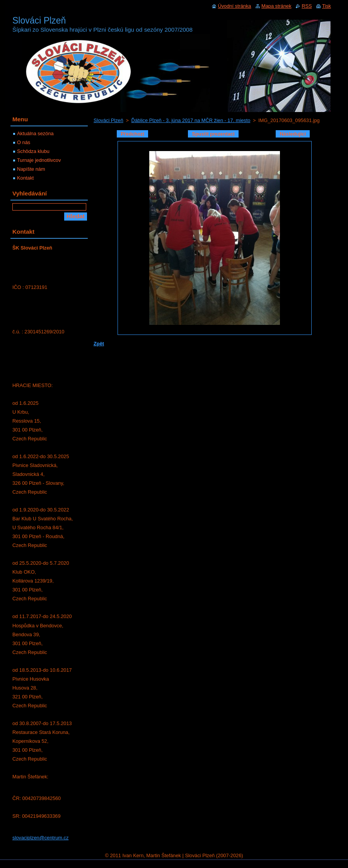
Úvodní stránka (234, 6)
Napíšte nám (31, 169)
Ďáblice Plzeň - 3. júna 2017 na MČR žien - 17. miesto (191, 120)
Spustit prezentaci (213, 134)
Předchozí (132, 134)
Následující (293, 134)
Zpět (99, 344)
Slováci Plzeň (108, 120)
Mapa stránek (276, 6)
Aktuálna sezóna (35, 133)
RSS (307, 6)
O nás (24, 142)
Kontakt (25, 178)
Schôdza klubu (33, 151)
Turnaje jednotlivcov (39, 160)
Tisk (327, 6)
